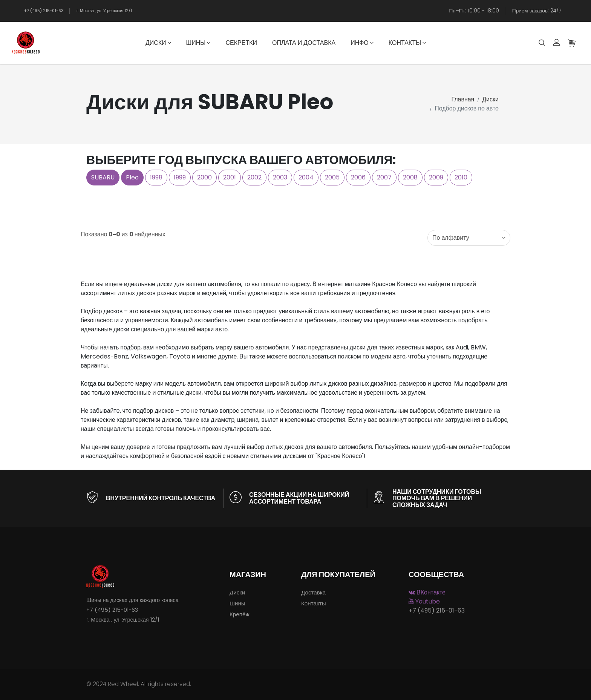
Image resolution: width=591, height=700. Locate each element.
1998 (156, 177)
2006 (358, 177)
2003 (280, 177)
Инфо (362, 43)
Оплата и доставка (304, 43)
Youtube (424, 601)
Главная (463, 99)
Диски (158, 43)
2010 (461, 177)
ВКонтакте (427, 592)
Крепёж (240, 614)
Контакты (407, 43)
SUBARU (103, 177)
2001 (230, 177)
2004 (306, 177)
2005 (332, 177)
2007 (384, 177)
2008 (410, 177)
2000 (204, 177)
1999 (180, 177)
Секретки (241, 43)
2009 (436, 177)
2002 (254, 177)
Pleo (132, 177)
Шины (198, 43)
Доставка (313, 592)
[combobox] (469, 238)
